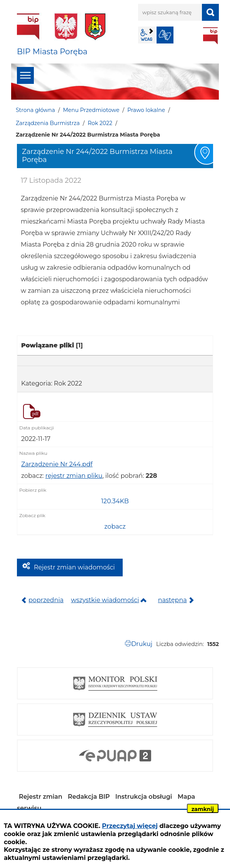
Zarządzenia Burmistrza (48, 123)
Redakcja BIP (89, 797)
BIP (210, 36)
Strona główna (35, 110)
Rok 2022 (100, 123)
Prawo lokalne (146, 110)
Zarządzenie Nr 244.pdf (57, 464)
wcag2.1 (147, 35)
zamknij (203, 809)
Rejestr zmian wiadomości (74, 567)
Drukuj (142, 644)
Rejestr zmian (41, 797)
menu (25, 75)
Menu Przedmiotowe (91, 110)
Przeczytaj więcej (130, 826)
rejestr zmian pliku (74, 476)
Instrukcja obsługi (144, 797)
